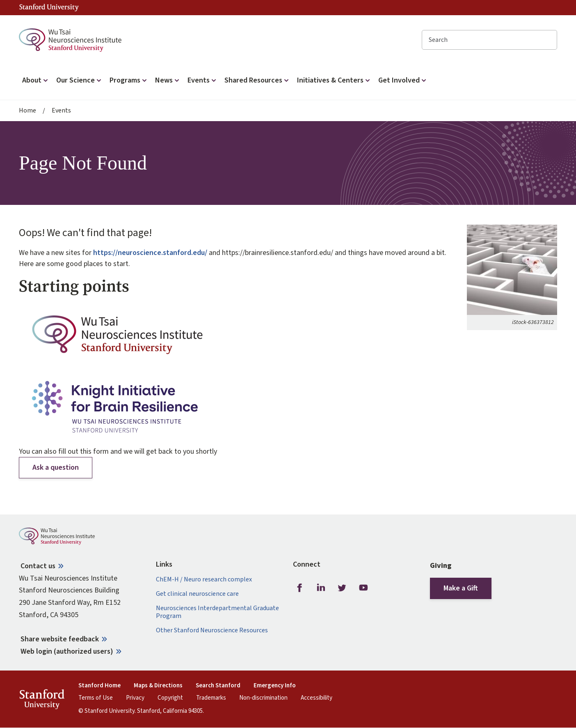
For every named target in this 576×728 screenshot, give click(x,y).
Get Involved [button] (403, 80)
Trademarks (211, 698)
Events (61, 111)
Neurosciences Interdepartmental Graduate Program (217, 612)
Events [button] (203, 80)
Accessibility (317, 698)
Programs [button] (129, 80)
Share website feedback (60, 639)
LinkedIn (321, 588)
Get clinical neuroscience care (197, 594)
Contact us (38, 566)
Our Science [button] (80, 80)
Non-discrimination (263, 698)
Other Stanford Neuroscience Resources (212, 630)
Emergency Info (275, 686)
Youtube (363, 588)
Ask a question (56, 467)
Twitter (342, 588)
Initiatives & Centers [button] (334, 80)
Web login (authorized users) (67, 651)
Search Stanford (218, 686)
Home (27, 111)
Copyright (170, 698)
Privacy (135, 698)
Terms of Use (96, 698)
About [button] (36, 80)
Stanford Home (99, 686)
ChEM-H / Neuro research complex (204, 580)
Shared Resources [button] (257, 80)
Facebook (299, 588)
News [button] (168, 80)
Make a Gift (461, 588)
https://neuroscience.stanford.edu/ (150, 253)
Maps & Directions (158, 686)
